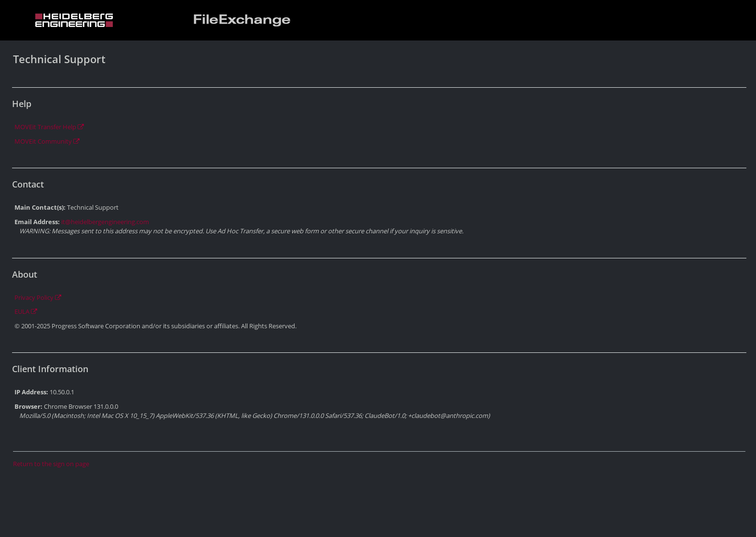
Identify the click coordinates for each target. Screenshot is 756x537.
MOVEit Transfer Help (49, 127)
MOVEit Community (47, 141)
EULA (26, 311)
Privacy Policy (38, 297)
